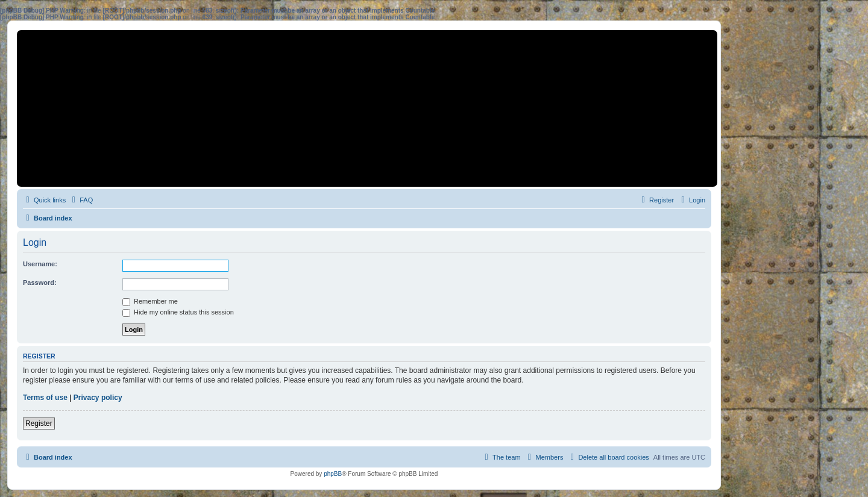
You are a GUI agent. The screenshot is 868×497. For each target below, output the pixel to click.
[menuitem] (81, 200)
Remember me (150, 301)
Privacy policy (98, 398)
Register (39, 424)
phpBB (333, 474)
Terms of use (45, 398)
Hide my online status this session (178, 312)
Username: (40, 264)
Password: (40, 283)
